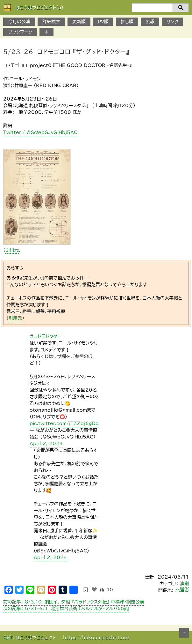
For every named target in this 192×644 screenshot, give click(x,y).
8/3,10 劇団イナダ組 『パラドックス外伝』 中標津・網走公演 (74, 602)
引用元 (12, 250)
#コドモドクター (45, 336)
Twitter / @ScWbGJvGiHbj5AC (40, 132)
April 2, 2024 (46, 444)
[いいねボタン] (94, 589)
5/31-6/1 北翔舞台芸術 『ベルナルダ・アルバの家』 (66, 609)
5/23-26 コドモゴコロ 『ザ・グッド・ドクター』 (66, 52)
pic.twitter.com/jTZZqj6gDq (64, 423)
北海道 (182, 590)
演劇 (184, 584)
